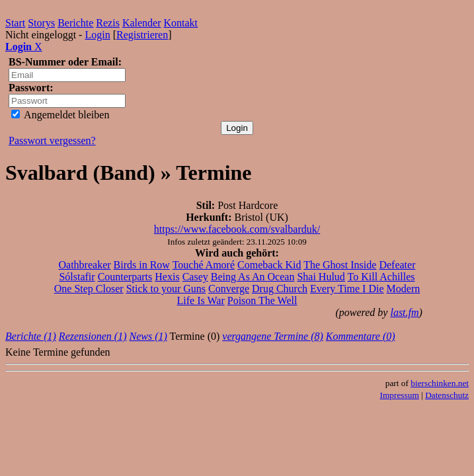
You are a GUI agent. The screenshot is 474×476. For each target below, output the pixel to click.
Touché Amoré (204, 265)
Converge (229, 289)
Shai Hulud (321, 277)
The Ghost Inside (340, 265)
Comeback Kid (269, 265)
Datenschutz (447, 395)
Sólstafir (77, 277)
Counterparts (125, 277)
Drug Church (280, 289)
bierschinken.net (440, 383)
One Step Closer (89, 289)
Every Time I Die (347, 289)
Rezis (108, 23)
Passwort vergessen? (52, 140)
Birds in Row (142, 265)
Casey (195, 277)
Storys (41, 23)
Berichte (75, 23)
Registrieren (142, 35)
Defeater (397, 265)
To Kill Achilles (381, 277)
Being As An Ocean (253, 277)
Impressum (400, 395)
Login (97, 35)
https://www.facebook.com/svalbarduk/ (237, 229)
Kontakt (181, 23)
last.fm (404, 312)
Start (15, 23)
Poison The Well (262, 300)
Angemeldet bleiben (60, 115)
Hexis (167, 277)
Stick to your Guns (166, 289)
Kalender (142, 23)
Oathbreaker (85, 265)
